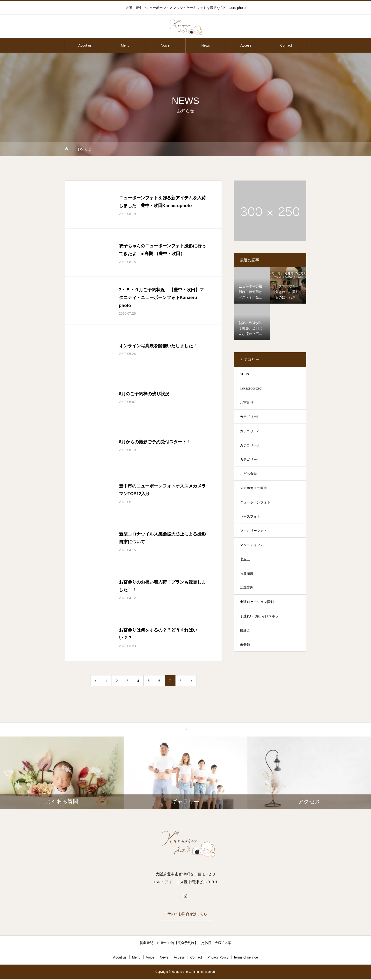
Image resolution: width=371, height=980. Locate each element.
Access (246, 45)
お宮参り (247, 403)
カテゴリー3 (249, 445)
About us (85, 45)
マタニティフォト (253, 545)
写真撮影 (247, 573)
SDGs (244, 374)
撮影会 (245, 630)
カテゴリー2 (249, 431)
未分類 (245, 645)
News (206, 45)
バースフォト (250, 516)
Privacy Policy (218, 958)
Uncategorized (251, 388)
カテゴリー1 (249, 417)
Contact (286, 45)
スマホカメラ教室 (253, 488)
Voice (165, 45)
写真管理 (247, 588)
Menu (125, 45)
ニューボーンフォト (255, 502)
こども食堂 (248, 474)
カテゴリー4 (249, 459)
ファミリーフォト (253, 531)
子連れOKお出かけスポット (261, 616)
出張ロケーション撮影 (257, 602)
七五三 (245, 559)
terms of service (246, 958)
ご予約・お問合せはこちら (186, 914)
